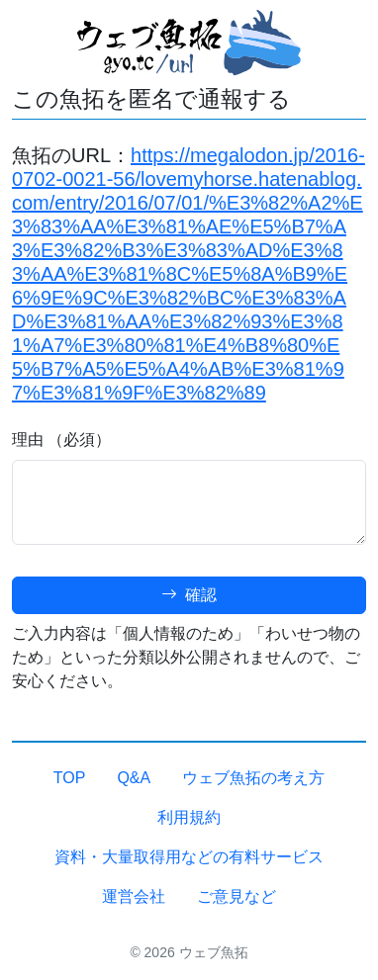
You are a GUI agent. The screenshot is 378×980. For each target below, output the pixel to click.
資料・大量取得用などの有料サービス (189, 857)
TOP (70, 778)
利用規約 (189, 817)
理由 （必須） (61, 440)
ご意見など (236, 896)
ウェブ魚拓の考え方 (253, 778)
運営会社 (134, 896)
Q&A (134, 778)
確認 (189, 595)
